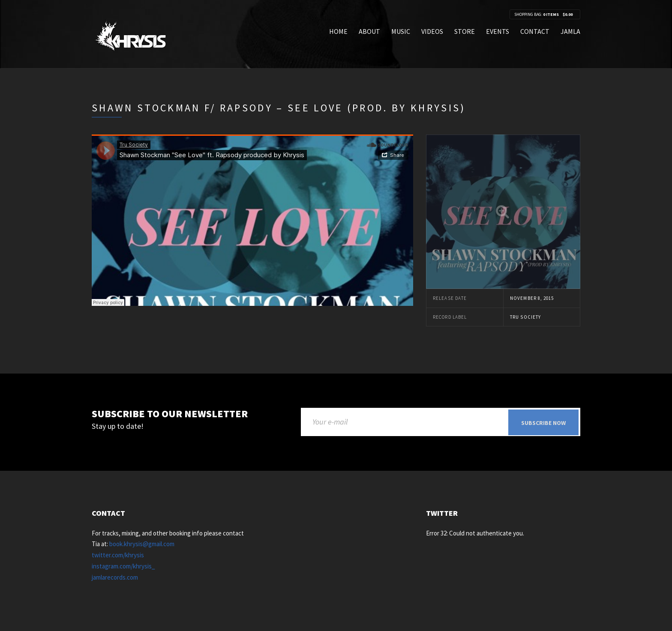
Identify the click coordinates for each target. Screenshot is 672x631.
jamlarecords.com (115, 578)
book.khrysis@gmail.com (142, 545)
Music (401, 31)
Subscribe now (543, 423)
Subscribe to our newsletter (170, 414)
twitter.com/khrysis (118, 555)
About (369, 31)
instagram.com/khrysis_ (123, 567)
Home (338, 31)
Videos (432, 31)
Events (498, 31)
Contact (535, 31)
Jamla (570, 31)
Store (465, 31)
